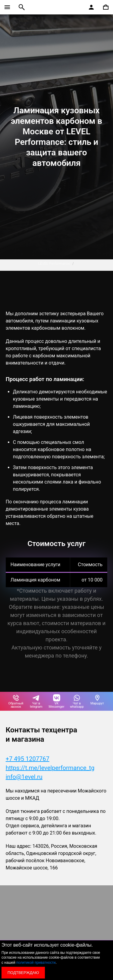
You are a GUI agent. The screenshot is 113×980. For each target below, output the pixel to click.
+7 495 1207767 (28, 759)
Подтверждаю (23, 973)
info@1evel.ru (24, 777)
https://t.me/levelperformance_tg (50, 768)
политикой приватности (36, 963)
